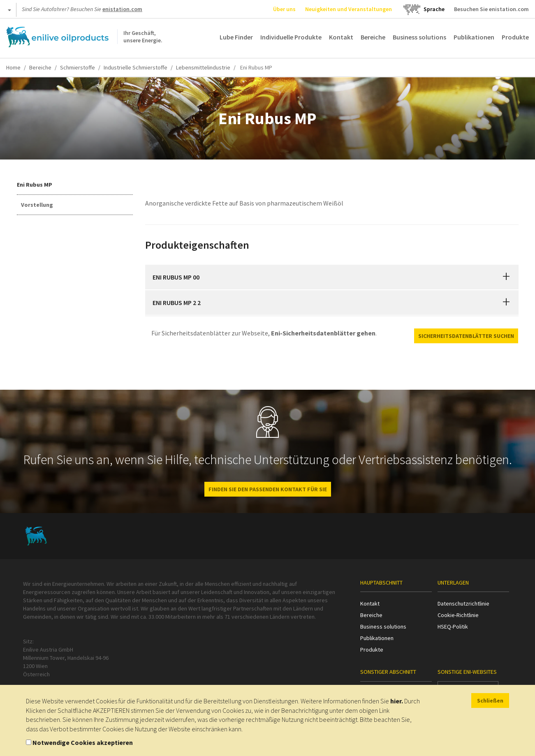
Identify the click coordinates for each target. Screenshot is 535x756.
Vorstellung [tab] (37, 205)
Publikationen (474, 37)
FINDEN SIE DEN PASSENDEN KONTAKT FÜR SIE (268, 489)
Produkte (515, 37)
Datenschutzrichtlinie (463, 603)
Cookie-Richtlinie (458, 615)
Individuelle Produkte (291, 37)
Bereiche (373, 37)
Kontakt (341, 37)
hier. (397, 701)
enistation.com (122, 9)
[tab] (332, 277)
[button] (506, 277)
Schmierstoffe (78, 67)
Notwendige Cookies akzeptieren (83, 742)
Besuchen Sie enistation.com (491, 9)
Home (13, 67)
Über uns (284, 9)
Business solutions (419, 37)
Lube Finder (236, 37)
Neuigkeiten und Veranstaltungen (349, 9)
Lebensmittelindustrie (203, 67)
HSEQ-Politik (453, 627)
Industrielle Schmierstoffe (135, 67)
